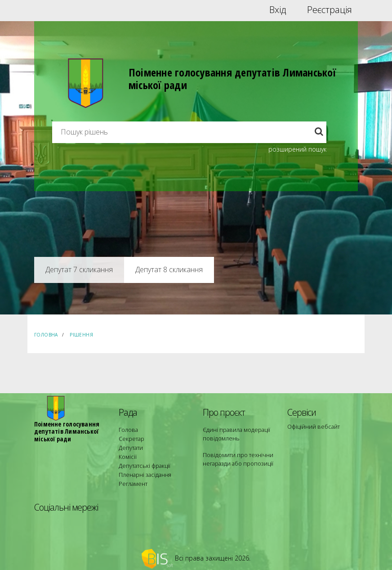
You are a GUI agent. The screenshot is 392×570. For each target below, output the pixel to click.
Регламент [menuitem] (132, 478)
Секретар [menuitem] (131, 438)
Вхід (278, 10)
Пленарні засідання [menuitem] (144, 470)
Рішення (81, 335)
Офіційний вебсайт (312, 426)
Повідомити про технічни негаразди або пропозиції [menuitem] (235, 458)
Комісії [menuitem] (127, 454)
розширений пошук (297, 149)
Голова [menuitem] (127, 429)
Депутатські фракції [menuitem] (143, 462)
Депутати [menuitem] (130, 446)
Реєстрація (330, 10)
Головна (46, 335)
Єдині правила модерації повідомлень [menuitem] (234, 433)
